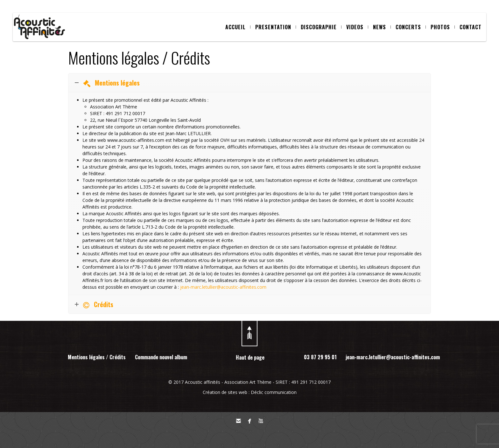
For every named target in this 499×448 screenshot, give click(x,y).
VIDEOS (357, 27)
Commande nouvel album (161, 357)
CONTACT (471, 27)
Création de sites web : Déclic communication (250, 392)
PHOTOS (443, 27)
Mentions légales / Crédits (97, 357)
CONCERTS (411, 27)
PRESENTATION (276, 27)
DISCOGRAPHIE (321, 27)
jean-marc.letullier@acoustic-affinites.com (223, 287)
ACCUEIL (238, 27)
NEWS (382, 27)
